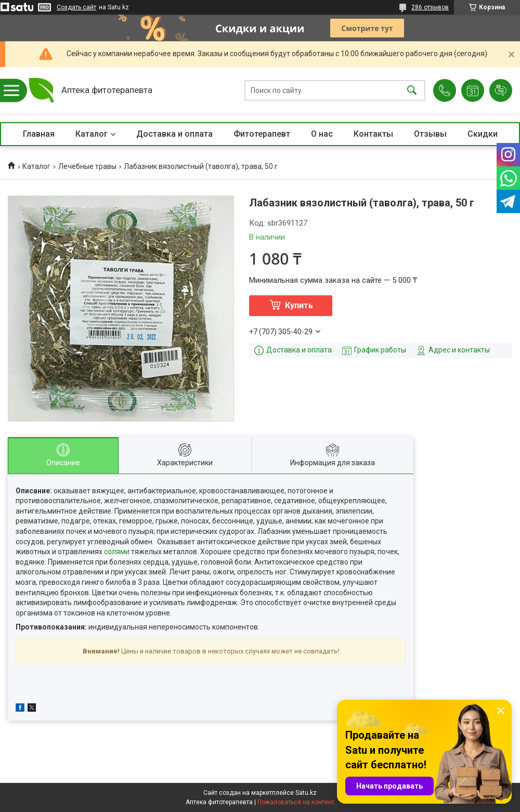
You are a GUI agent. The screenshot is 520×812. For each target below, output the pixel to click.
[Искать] (412, 91)
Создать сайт (76, 7)
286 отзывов (430, 7)
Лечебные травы (87, 166)
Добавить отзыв (501, 90)
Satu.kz (306, 793)
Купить (299, 305)
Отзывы (430, 134)
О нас (322, 134)
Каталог (92, 134)
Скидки (483, 134)
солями (117, 552)
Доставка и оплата (174, 134)
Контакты (373, 134)
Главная (39, 134)
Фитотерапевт (262, 134)
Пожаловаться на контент (296, 802)
